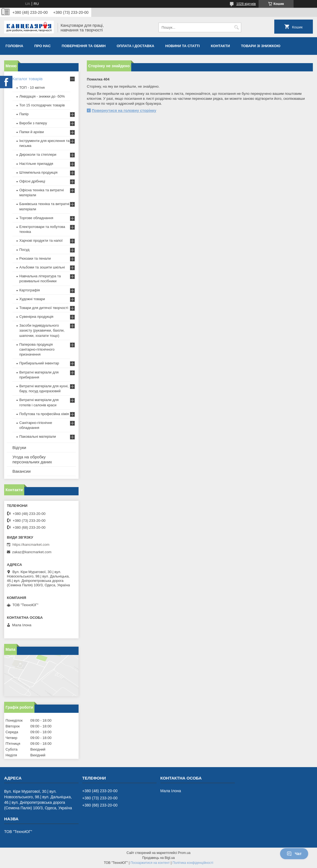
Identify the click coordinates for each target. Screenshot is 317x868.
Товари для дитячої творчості (44, 308)
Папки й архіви (32, 132)
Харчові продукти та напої (41, 240)
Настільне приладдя (36, 164)
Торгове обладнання (36, 218)
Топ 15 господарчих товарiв (42, 105)
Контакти (221, 46)
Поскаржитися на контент (150, 863)
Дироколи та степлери (38, 154)
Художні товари (32, 299)
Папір (24, 114)
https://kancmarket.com (31, 545)
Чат (294, 854)
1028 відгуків (246, 4)
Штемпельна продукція (38, 172)
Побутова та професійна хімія (44, 414)
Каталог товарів (28, 79)
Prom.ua (184, 853)
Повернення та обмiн (84, 46)
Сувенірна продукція (36, 317)
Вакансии (22, 471)
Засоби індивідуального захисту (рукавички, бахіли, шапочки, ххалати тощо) (42, 330)
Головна (14, 46)
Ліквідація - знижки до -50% (42, 96)
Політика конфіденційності (193, 863)
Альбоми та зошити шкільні (42, 267)
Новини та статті (183, 46)
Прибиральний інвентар (39, 363)
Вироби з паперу (33, 123)
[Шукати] (236, 27)
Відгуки (19, 448)
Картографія (30, 290)
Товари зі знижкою (261, 46)
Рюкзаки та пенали (35, 258)
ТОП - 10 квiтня (32, 88)
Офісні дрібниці (32, 181)
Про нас (42, 46)
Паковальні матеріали (38, 436)
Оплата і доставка (135, 46)
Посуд (24, 250)
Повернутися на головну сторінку (124, 111)
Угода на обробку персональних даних (32, 459)
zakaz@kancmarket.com (32, 552)
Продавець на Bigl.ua (158, 858)
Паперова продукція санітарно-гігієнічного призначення (37, 349)
